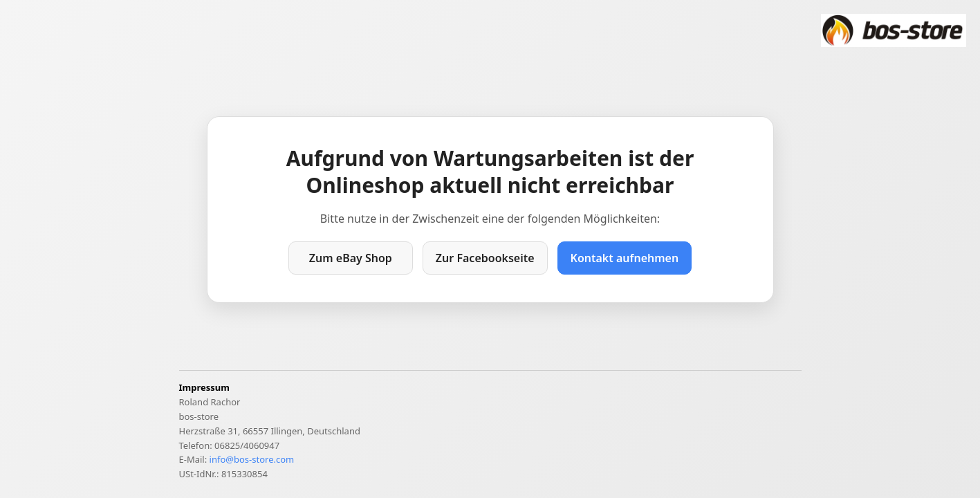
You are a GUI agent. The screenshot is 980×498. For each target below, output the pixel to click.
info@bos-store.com (252, 459)
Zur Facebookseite (485, 258)
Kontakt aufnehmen (625, 258)
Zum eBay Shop (351, 258)
